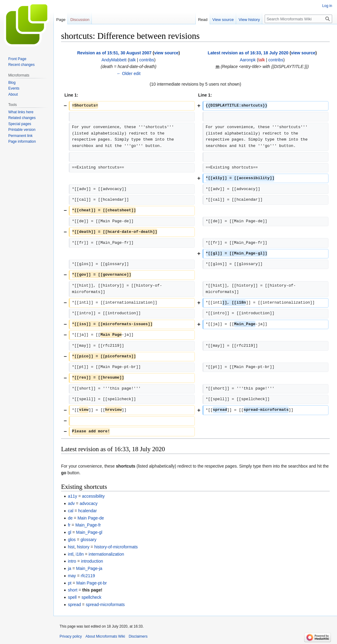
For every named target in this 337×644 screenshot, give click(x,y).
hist (71, 547)
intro (72, 561)
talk (132, 60)
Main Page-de (91, 518)
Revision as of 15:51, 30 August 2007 (114, 53)
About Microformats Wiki (105, 636)
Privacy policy (71, 636)
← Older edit (129, 73)
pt (70, 583)
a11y (72, 496)
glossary (88, 540)
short (72, 590)
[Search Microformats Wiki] (298, 19)
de (70, 518)
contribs (147, 60)
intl (70, 554)
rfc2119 (88, 576)
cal (70, 511)
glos (72, 540)
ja (69, 568)
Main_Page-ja (89, 568)
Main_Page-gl (89, 532)
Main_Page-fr (88, 525)
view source (166, 53)
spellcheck (91, 597)
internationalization (107, 554)
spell (72, 597)
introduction (92, 561)
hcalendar (88, 511)
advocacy (89, 503)
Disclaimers (138, 636)
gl (69, 532)
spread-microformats (105, 605)
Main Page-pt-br (91, 583)
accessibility (93, 496)
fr (69, 525)
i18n (80, 554)
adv (71, 503)
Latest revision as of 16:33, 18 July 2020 (248, 53)
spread (74, 605)
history (83, 547)
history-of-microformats (116, 547)
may (72, 576)
